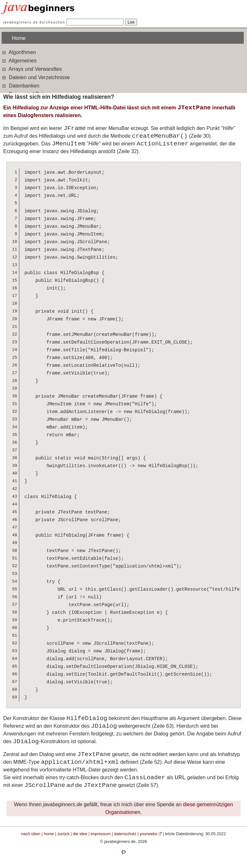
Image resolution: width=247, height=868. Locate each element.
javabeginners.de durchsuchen (34, 22)
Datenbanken (21, 85)
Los (131, 22)
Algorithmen (19, 52)
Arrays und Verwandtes (32, 69)
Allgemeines (19, 60)
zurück (63, 834)
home (49, 834)
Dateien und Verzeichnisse (36, 77)
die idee (80, 834)
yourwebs (148, 834)
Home (19, 38)
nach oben (31, 834)
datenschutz (125, 834)
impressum (101, 834)
